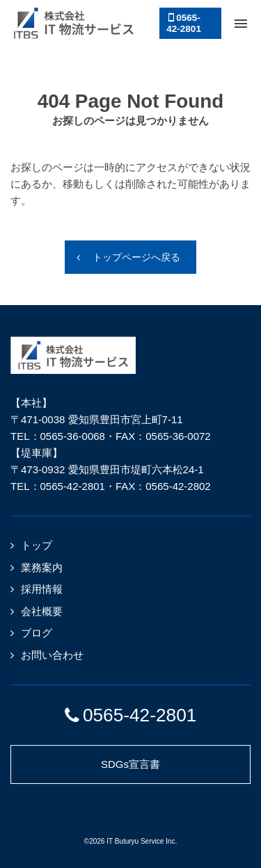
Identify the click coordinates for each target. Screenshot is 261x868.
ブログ (37, 633)
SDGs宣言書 (130, 764)
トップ (37, 545)
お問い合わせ (52, 655)
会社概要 (42, 611)
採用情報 (42, 589)
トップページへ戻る (136, 257)
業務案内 (42, 567)
